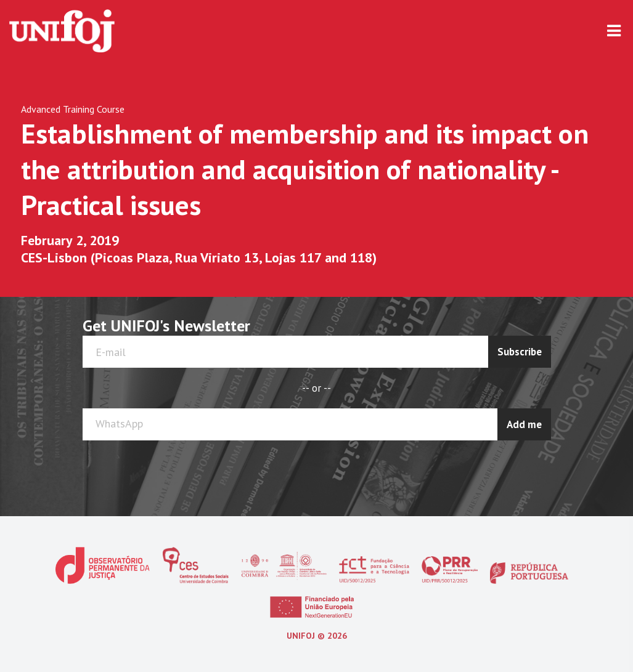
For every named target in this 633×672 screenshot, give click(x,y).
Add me (524, 424)
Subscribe (520, 352)
